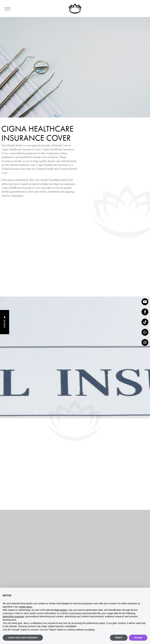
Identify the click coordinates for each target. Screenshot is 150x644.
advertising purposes (13, 616)
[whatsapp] (145, 332)
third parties (61, 610)
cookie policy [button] (25, 607)
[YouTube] (145, 302)
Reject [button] (119, 637)
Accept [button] (138, 637)
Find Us (4, 324)
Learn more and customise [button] (23, 637)
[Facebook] (145, 312)
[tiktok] (145, 322)
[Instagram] (145, 342)
